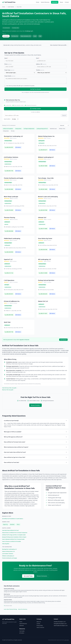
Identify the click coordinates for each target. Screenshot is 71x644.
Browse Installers (35, 405)
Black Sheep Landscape (11, 197)
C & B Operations (9, 280)
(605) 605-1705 (9, 171)
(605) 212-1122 (9, 273)
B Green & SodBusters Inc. (12, 301)
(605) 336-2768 (43, 250)
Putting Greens (18, 129)
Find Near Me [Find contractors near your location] (15, 36)
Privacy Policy (40, 626)
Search (64, 115)
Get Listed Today (28, 576)
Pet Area (13, 131)
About (62, 2)
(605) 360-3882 (9, 189)
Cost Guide (22, 631)
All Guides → (22, 633)
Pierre (18, 524)
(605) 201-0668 (43, 166)
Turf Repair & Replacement (29, 129)
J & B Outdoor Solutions (11, 157)
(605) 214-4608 (43, 273)
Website (18, 147)
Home (38, 2)
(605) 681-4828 (43, 189)
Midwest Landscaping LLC (46, 157)
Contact (67, 2)
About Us (39, 622)
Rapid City (5, 524)
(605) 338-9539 (9, 252)
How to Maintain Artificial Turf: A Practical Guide (13, 539)
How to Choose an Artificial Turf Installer (12, 541)
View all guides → (6, 544)
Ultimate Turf (42, 217)
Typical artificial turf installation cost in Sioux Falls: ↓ (18, 31)
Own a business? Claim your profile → (59, 45)
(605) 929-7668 (43, 210)
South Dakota (11, 7)
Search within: (7, 119)
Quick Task (7, 322)
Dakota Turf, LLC (43, 301)
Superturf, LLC (8, 259)
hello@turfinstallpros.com (60, 622)
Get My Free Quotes (35, 89)
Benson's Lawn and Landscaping (48, 197)
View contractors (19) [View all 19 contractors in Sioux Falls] (26, 36)
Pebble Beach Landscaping (12, 238)
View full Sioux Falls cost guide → (10, 388)
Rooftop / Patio (62, 129)
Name (6, 58)
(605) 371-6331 (43, 313)
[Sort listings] (64, 125)
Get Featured (63, 340)
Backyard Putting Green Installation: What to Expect (14, 537)
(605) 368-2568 (9, 231)
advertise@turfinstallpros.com (61, 626)
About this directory (23, 609)
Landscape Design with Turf (42, 129)
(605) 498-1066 (9, 315)
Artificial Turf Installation (8, 129)
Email (38, 58)
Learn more (67, 640)
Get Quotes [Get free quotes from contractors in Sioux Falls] (6, 36)
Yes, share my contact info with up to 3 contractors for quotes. (20, 86)
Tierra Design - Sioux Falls (46, 178)
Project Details (10, 76)
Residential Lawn (53, 129)
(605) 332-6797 (9, 147)
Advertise (55, 2)
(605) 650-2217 (43, 150)
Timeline (40, 70)
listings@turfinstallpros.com (60, 624)
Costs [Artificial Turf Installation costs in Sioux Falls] (35, 36)
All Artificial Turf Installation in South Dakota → (13, 519)
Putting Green (6, 131)
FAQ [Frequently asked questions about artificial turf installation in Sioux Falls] (40, 36)
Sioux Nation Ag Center (45, 238)
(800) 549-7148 (9, 332)
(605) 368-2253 (43, 294)
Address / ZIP (41, 64)
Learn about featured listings (10, 609)
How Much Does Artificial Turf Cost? (10, 530)
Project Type (9, 70)
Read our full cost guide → (8, 390)
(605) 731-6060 (43, 229)
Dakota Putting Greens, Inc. (46, 136)
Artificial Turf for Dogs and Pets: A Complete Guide (14, 535)
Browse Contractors (42, 576)
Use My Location (35, 109)
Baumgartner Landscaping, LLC (13, 136)
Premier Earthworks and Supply (14, 178)
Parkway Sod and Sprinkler (46, 280)
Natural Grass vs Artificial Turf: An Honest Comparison (15, 533)
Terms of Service (40, 627)
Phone (8, 64)
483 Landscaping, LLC (45, 259)
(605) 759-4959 (9, 210)
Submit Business (45, 2)
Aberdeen (12, 524)
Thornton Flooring (9, 217)
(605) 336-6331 (9, 294)
